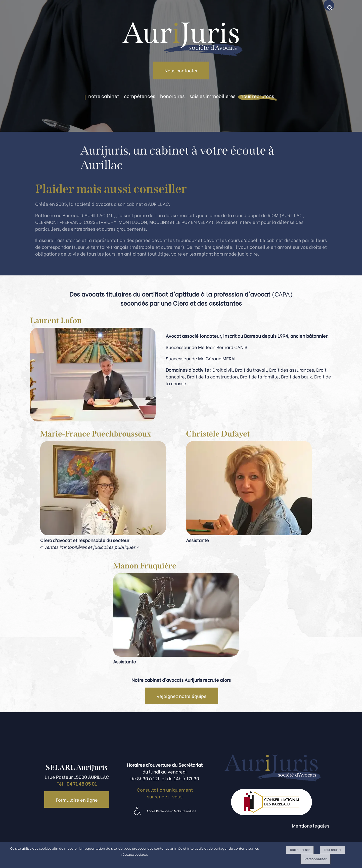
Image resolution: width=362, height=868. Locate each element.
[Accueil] (181, 31)
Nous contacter (181, 70)
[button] (330, 6)
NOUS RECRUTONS (257, 96)
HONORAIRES (172, 96)
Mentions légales (311, 825)
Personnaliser (315, 859)
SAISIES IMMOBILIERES (212, 96)
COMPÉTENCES (140, 96)
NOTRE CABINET (104, 96)
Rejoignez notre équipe (182, 696)
